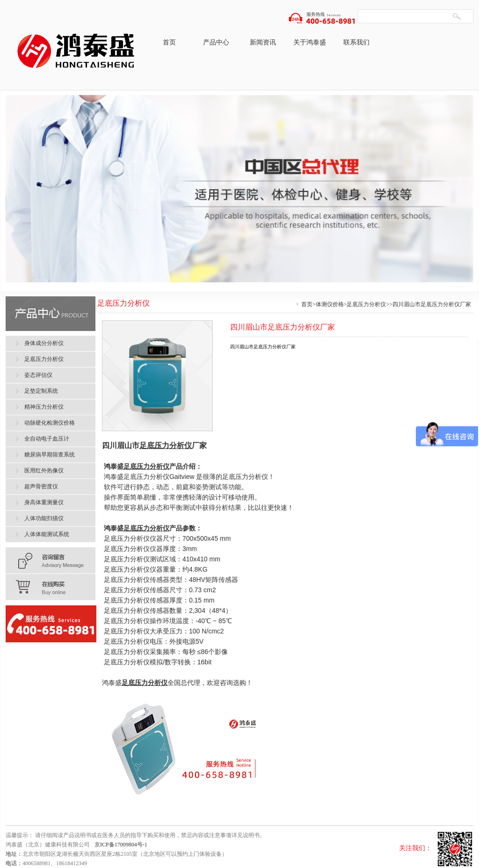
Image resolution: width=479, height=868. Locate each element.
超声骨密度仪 (41, 486)
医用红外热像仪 (44, 471)
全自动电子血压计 (47, 439)
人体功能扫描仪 (44, 518)
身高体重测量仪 (44, 502)
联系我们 (356, 42)
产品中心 (216, 42)
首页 (169, 42)
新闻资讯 (263, 42)
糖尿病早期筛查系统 (50, 455)
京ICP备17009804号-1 (121, 845)
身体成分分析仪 (44, 343)
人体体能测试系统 (47, 534)
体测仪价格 (330, 304)
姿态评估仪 (38, 375)
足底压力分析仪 (366, 304)
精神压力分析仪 (44, 407)
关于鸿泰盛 (310, 42)
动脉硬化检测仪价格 (50, 423)
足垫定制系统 (41, 391)
